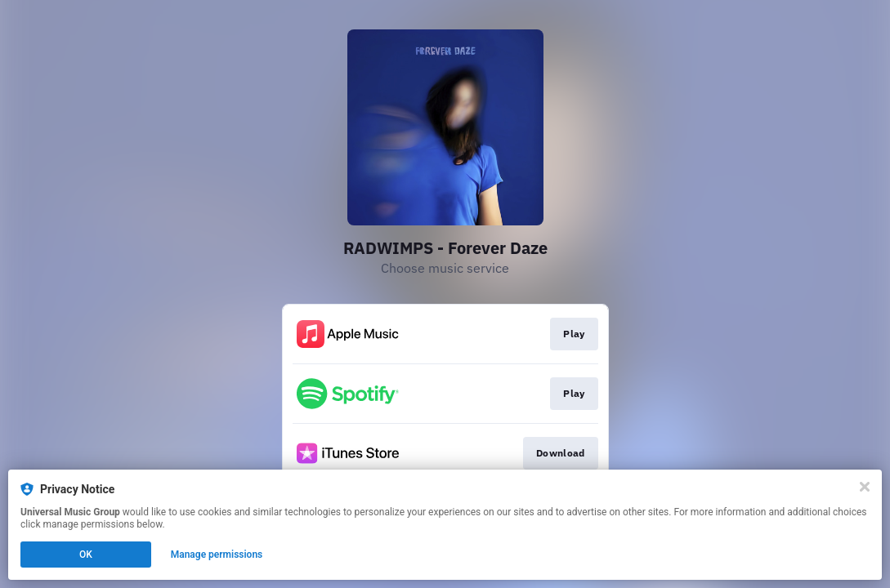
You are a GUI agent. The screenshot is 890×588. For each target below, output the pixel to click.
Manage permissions (217, 555)
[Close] (865, 487)
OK (86, 555)
